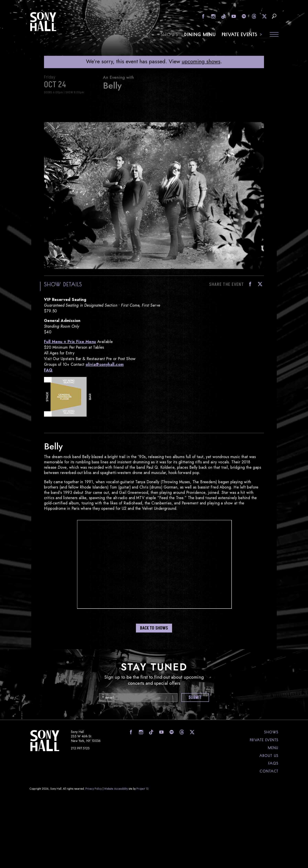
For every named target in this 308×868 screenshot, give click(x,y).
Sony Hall (43, 22)
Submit (195, 698)
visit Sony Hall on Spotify (243, 16)
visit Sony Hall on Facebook (203, 16)
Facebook (249, 284)
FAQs (273, 763)
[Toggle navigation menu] (274, 35)
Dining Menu (200, 34)
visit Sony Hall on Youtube (233, 16)
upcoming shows (201, 61)
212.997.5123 (80, 748)
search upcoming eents (274, 16)
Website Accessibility (116, 789)
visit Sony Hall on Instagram (213, 16)
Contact (269, 771)
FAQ (48, 370)
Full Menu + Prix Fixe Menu (70, 342)
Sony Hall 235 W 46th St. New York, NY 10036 (86, 736)
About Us (269, 756)
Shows (170, 34)
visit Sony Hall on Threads (254, 16)
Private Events (240, 34)
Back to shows (154, 628)
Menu (273, 748)
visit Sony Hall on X (264, 16)
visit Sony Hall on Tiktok (223, 16)
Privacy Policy (94, 789)
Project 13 (143, 789)
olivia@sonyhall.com (105, 364)
